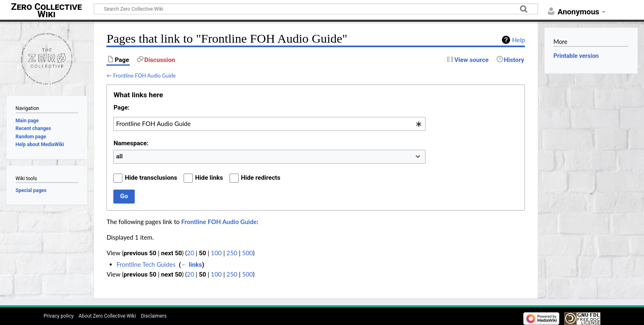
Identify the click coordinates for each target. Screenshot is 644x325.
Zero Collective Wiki (46, 11)
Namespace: (131, 143)
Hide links (209, 178)
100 (216, 253)
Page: (121, 108)
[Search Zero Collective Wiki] (316, 9)
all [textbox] (120, 156)
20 (191, 253)
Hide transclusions (151, 178)
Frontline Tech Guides (146, 264)
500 (247, 253)
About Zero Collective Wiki (107, 316)
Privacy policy (59, 316)
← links (191, 265)
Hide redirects (261, 178)
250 (232, 253)
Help (519, 40)
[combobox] (269, 124)
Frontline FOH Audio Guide (144, 76)
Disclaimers (154, 316)
